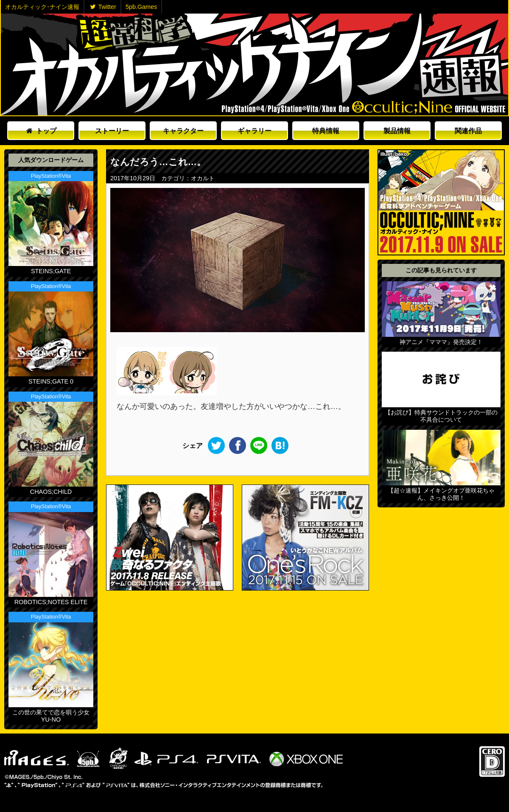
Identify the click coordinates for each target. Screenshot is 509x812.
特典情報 (326, 131)
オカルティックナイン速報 (255, 64)
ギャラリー (255, 131)
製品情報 (397, 131)
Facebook (238, 445)
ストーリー (112, 131)
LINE (259, 445)
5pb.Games (141, 7)
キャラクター (183, 131)
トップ (41, 131)
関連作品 (468, 131)
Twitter (103, 7)
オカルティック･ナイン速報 (42, 7)
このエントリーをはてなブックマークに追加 (280, 445)
